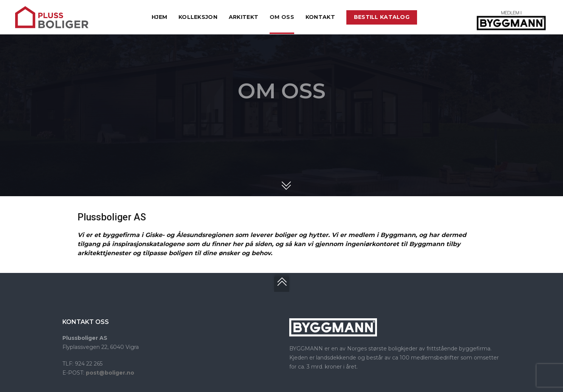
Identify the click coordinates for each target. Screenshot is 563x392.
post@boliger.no (110, 373)
